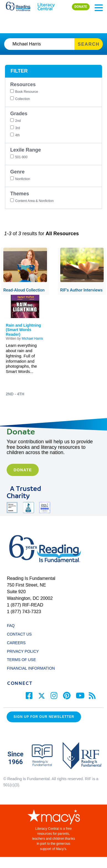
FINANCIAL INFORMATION (31, 668)
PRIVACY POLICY (23, 651)
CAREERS (16, 643)
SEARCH (89, 44)
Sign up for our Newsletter (44, 717)
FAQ (11, 626)
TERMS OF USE (24, 660)
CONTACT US (21, 634)
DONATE (81, 7)
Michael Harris (32, 339)
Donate (23, 470)
